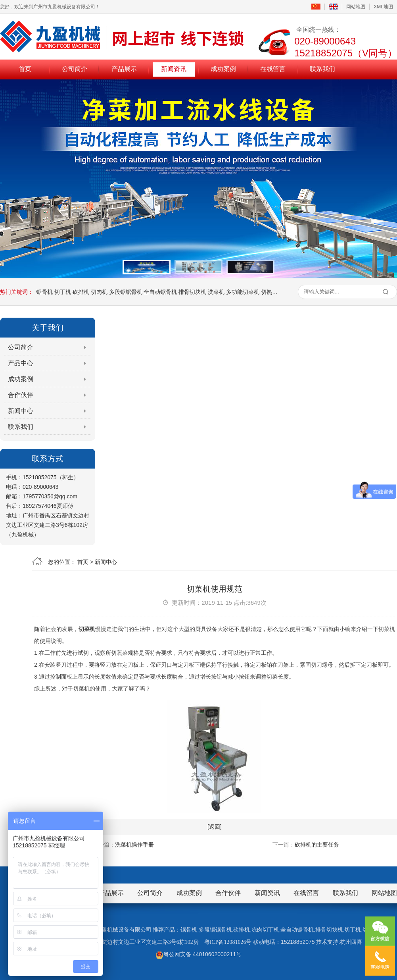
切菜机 (87, 629)
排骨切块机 (192, 292)
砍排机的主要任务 (317, 845)
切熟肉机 (272, 292)
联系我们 (322, 69)
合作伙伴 (21, 395)
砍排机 (81, 292)
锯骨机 (44, 292)
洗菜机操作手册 (134, 845)
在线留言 (273, 69)
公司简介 (75, 69)
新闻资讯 (174, 69)
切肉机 (99, 292)
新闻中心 (21, 411)
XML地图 (383, 7)
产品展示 (124, 69)
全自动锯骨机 (160, 292)
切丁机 (63, 292)
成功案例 (223, 69)
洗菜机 (216, 292)
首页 (25, 69)
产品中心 (21, 363)
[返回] (215, 827)
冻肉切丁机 (265, 930)
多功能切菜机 (243, 292)
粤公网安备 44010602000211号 (198, 954)
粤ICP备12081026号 (228, 942)
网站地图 (356, 7)
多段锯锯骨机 (126, 292)
